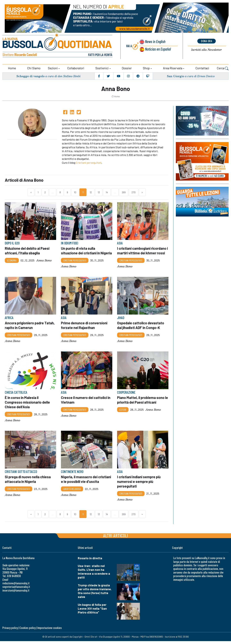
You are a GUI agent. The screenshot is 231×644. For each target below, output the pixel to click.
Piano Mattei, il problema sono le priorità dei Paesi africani (141, 403)
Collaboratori (76, 68)
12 (91, 192)
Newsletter (207, 50)
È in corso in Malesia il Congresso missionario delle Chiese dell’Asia (28, 406)
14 (107, 192)
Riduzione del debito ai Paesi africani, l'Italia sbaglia (28, 250)
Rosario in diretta (90, 561)
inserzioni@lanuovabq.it (16, 593)
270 (134, 192)
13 (99, 192)
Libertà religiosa (72, 492)
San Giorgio (175, 76)
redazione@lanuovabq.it (16, 586)
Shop (146, 68)
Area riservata (173, 68)
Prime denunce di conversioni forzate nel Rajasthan (84, 329)
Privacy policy (10, 631)
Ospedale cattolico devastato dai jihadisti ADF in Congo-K (141, 329)
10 (75, 192)
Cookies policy (28, 631)
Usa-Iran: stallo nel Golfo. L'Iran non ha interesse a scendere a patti (94, 574)
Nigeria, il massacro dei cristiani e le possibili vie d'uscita (86, 482)
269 (124, 192)
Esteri (123, 413)
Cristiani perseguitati (89, 162)
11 (83, 192)
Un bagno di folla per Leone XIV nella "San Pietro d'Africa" (92, 611)
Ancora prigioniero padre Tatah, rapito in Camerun (30, 329)
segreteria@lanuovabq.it (16, 590)
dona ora (207, 41)
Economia (12, 260)
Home (12, 68)
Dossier (127, 68)
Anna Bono (44, 260)
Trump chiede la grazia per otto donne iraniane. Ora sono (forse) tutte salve (95, 594)
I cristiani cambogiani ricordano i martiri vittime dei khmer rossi (143, 250)
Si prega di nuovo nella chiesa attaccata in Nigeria (28, 482)
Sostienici (102, 68)
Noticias (158, 49)
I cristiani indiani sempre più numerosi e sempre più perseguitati (139, 484)
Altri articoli (116, 538)
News (155, 42)
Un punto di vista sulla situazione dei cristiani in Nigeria (81, 253)
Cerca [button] (223, 68)
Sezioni (53, 68)
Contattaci (202, 68)
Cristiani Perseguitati (75, 264)
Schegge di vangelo (31, 76)
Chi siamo (34, 68)
